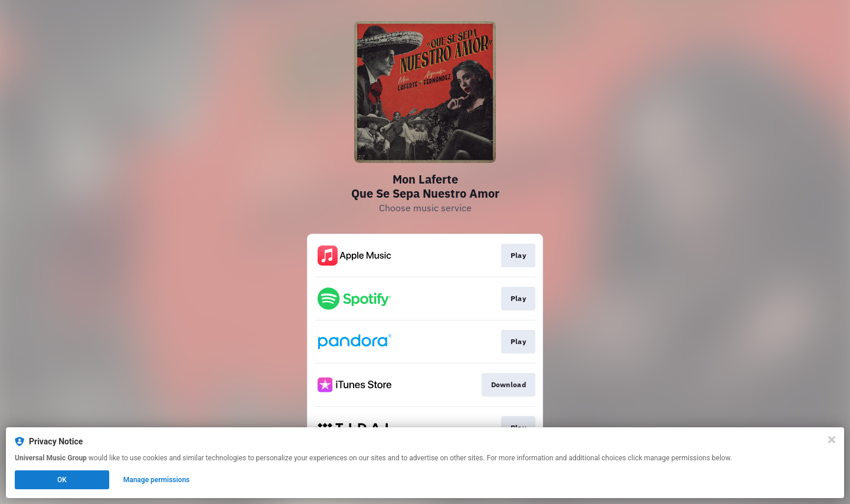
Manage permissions (157, 480)
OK (62, 480)
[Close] (832, 440)
